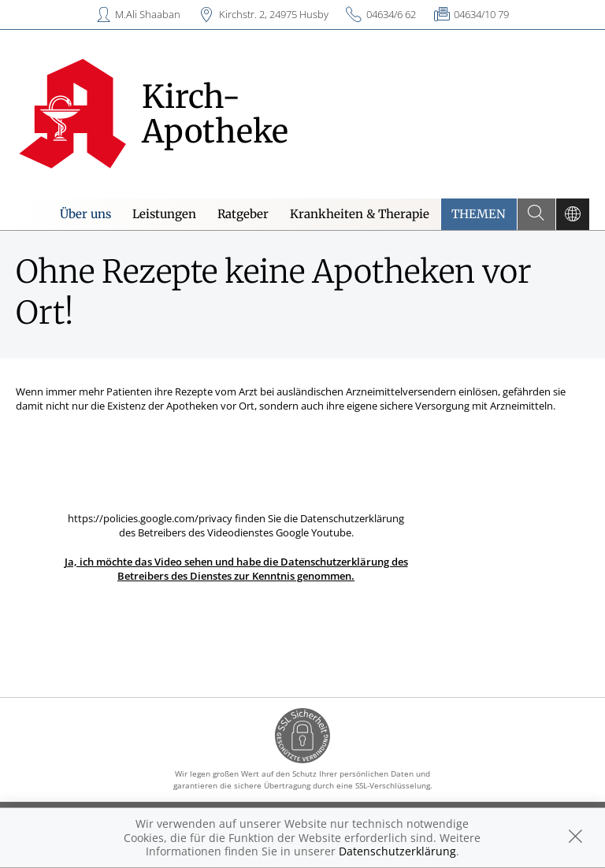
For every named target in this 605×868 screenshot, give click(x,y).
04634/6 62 (391, 14)
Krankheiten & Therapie (360, 214)
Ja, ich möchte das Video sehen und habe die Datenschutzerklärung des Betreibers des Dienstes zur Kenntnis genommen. (236, 569)
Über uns (85, 214)
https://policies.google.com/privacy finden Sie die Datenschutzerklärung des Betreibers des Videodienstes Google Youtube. (236, 547)
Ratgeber (243, 214)
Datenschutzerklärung (397, 851)
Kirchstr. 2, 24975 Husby (274, 14)
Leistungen (164, 214)
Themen (479, 214)
